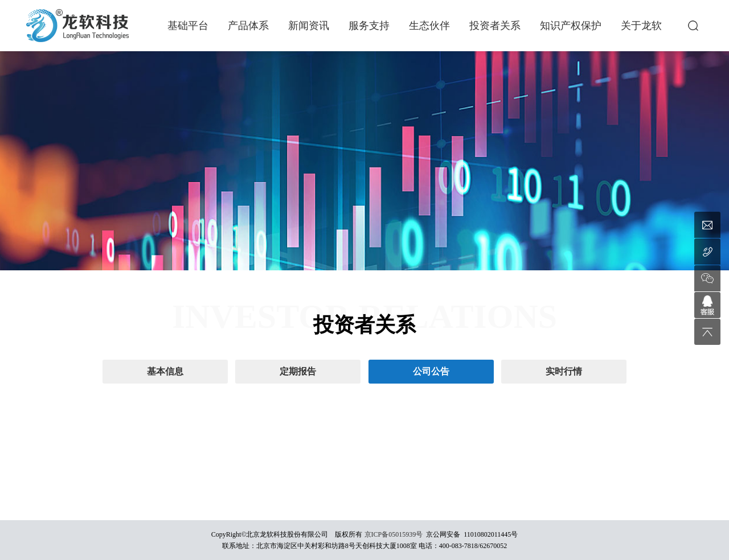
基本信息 (165, 371)
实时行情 (564, 371)
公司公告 (431, 371)
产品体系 (248, 26)
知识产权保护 (571, 26)
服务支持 (369, 26)
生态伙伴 (429, 26)
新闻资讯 (309, 26)
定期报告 (298, 371)
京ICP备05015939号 (394, 534)
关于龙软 (641, 26)
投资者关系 (495, 26)
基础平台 (188, 26)
